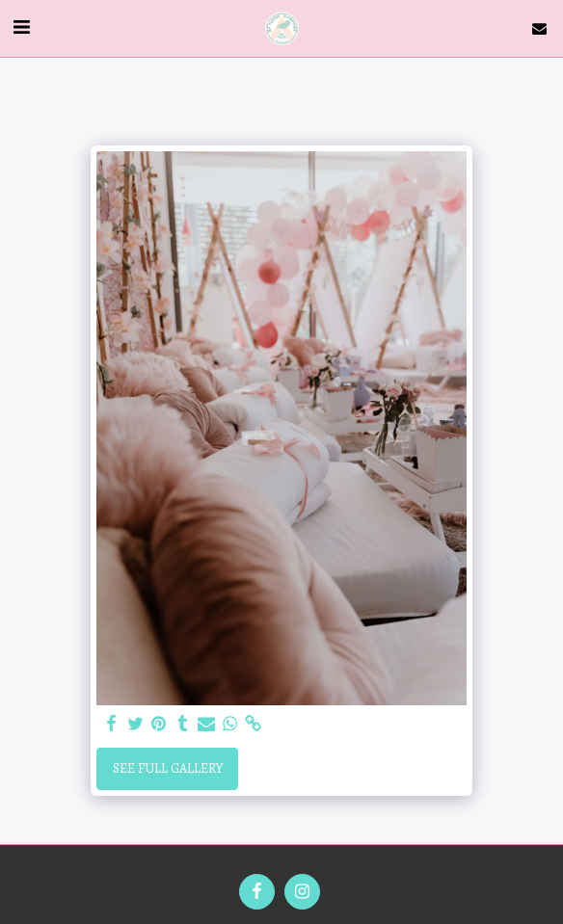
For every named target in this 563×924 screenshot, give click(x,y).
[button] (21, 27)
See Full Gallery (168, 768)
